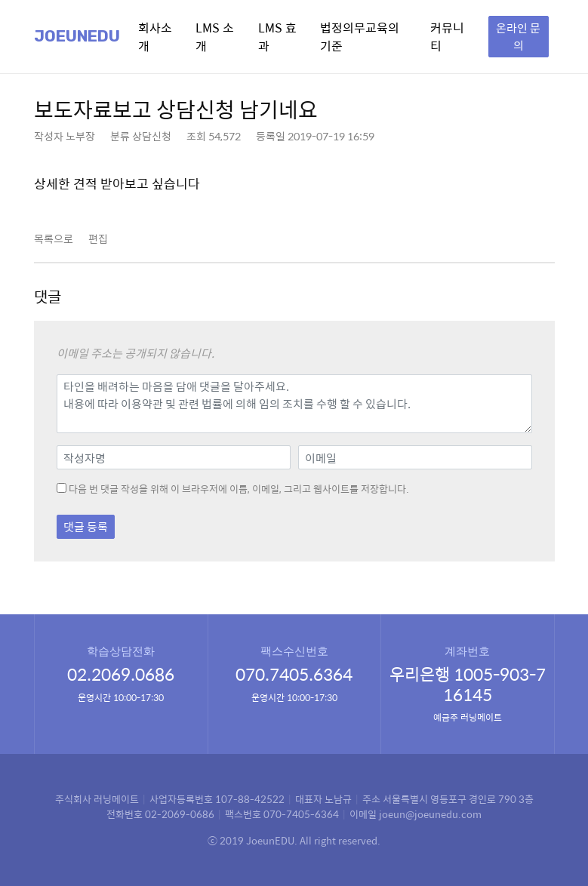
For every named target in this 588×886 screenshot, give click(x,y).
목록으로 (54, 238)
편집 (98, 238)
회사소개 (155, 37)
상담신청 (152, 136)
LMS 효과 (277, 37)
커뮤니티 (447, 37)
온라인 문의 (518, 36)
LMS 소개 (215, 37)
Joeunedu (77, 36)
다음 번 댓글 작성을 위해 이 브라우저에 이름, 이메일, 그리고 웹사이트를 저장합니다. (239, 489)
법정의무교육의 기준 (360, 37)
